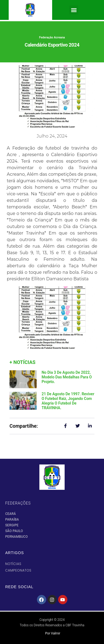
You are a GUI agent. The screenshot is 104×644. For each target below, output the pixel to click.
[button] (74, 10)
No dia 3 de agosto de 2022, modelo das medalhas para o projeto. (67, 377)
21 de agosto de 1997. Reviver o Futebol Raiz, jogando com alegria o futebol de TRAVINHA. (68, 401)
